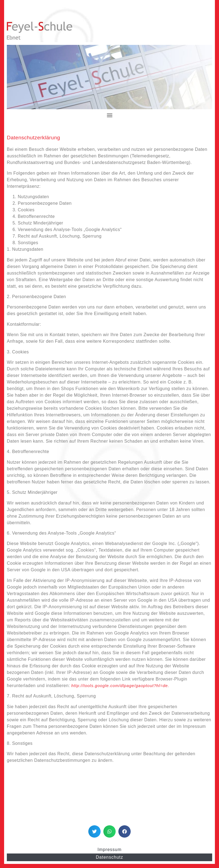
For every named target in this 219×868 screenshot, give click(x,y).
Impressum (109, 850)
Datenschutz (110, 857)
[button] (109, 115)
